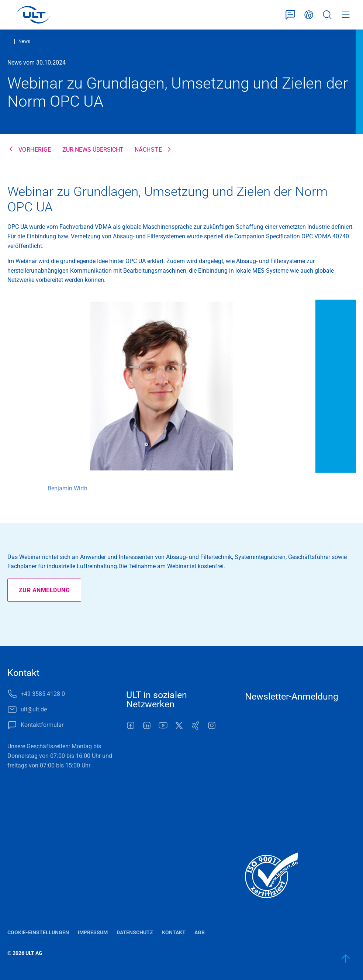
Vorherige (35, 150)
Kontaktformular (290, 15)
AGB (200, 932)
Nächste (148, 150)
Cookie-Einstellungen (38, 932)
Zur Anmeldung (44, 590)
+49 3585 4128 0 (43, 694)
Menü (346, 15)
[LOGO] (33, 15)
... (9, 41)
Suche (327, 15)
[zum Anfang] (346, 959)
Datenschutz (135, 932)
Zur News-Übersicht (93, 150)
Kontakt (174, 932)
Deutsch (309, 15)
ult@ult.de (34, 709)
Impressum (93, 932)
